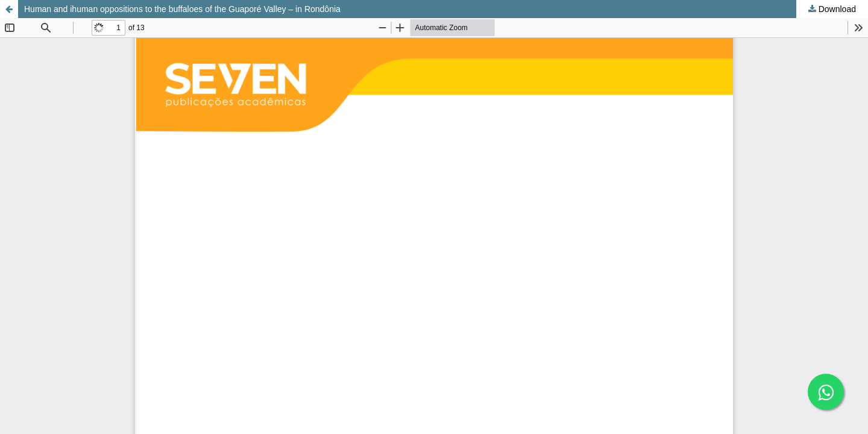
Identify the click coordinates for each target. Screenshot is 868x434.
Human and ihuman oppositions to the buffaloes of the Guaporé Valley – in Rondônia (182, 9)
